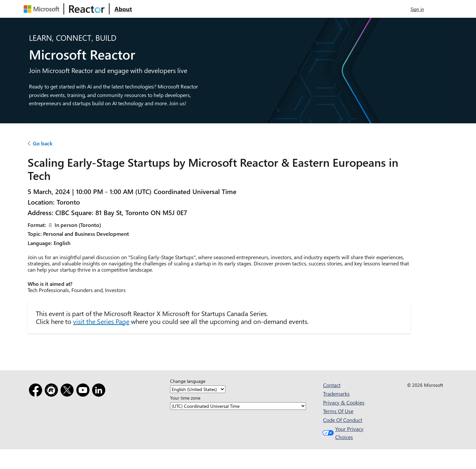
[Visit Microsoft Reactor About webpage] (123, 9)
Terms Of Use (338, 411)
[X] (68, 391)
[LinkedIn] (100, 391)
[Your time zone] (238, 406)
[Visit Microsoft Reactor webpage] (87, 9)
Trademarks (336, 394)
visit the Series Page (101, 321)
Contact (332, 385)
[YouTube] (84, 391)
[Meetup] (53, 391)
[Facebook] (37, 391)
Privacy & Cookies (344, 402)
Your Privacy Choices (342, 433)
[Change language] (198, 390)
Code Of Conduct (343, 420)
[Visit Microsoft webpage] (43, 9)
